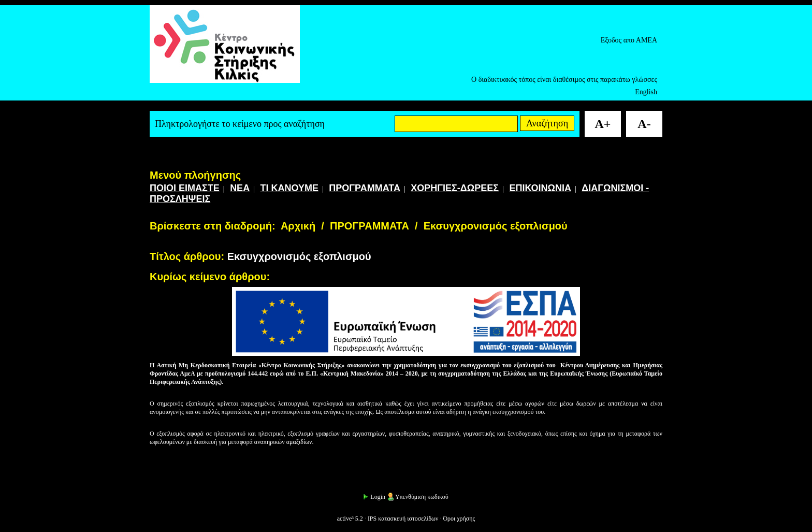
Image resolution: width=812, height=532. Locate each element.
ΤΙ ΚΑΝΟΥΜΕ (289, 188)
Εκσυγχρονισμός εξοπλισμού (496, 226)
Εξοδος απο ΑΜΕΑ (629, 40)
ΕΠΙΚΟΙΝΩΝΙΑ (540, 188)
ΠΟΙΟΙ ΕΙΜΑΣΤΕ (185, 188)
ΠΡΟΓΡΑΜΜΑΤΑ (365, 188)
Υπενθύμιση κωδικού (418, 497)
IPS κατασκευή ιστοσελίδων (403, 519)
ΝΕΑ (240, 188)
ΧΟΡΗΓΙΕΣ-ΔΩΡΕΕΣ (455, 188)
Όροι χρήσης (459, 519)
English (646, 92)
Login (374, 497)
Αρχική (298, 226)
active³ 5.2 (350, 519)
